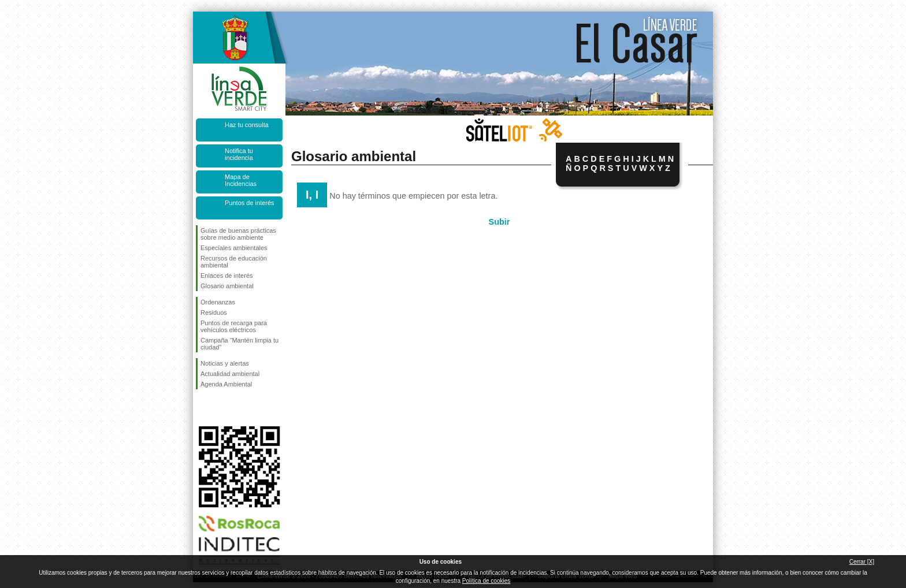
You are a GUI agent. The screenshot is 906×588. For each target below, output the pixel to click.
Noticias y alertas (225, 363)
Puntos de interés (250, 203)
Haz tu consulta (247, 125)
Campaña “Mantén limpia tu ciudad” (240, 344)
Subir (500, 222)
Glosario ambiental (227, 286)
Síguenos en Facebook (203, 408)
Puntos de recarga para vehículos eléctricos (234, 326)
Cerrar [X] (862, 562)
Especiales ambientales (234, 248)
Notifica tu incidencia (239, 154)
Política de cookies (486, 581)
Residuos (214, 312)
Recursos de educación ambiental (234, 262)
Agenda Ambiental (226, 384)
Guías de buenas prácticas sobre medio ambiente (238, 234)
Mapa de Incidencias (241, 180)
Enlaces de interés (227, 276)
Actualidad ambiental (230, 374)
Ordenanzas (218, 302)
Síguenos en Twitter (222, 408)
